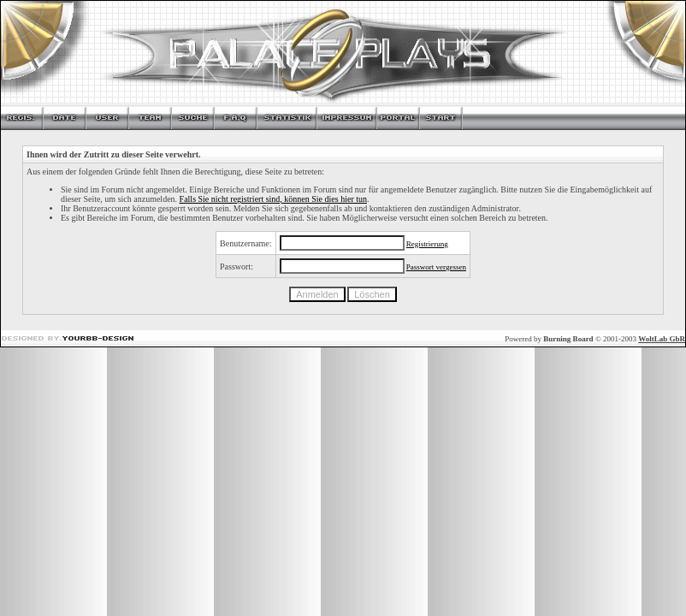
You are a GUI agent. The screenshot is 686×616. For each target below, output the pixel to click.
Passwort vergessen (436, 267)
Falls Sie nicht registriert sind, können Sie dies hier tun (273, 199)
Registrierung (427, 244)
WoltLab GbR (662, 339)
